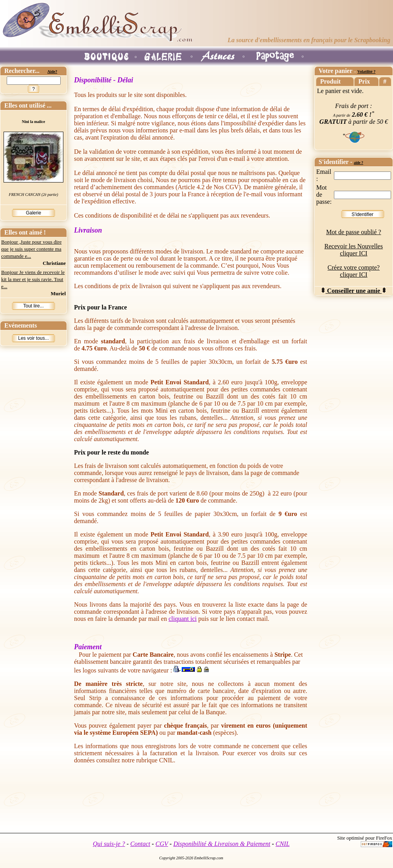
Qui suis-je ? (109, 844)
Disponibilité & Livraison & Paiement (222, 844)
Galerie (34, 213)
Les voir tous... (33, 338)
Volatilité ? (366, 72)
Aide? (52, 72)
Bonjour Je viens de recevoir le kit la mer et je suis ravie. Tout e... (33, 279)
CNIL (283, 844)
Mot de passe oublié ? (354, 232)
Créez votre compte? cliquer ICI (354, 271)
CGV (162, 844)
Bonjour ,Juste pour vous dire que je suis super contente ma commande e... (31, 249)
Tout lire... (33, 306)
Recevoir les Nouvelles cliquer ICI (354, 250)
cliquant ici (183, 619)
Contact (140, 844)
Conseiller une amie (354, 291)
